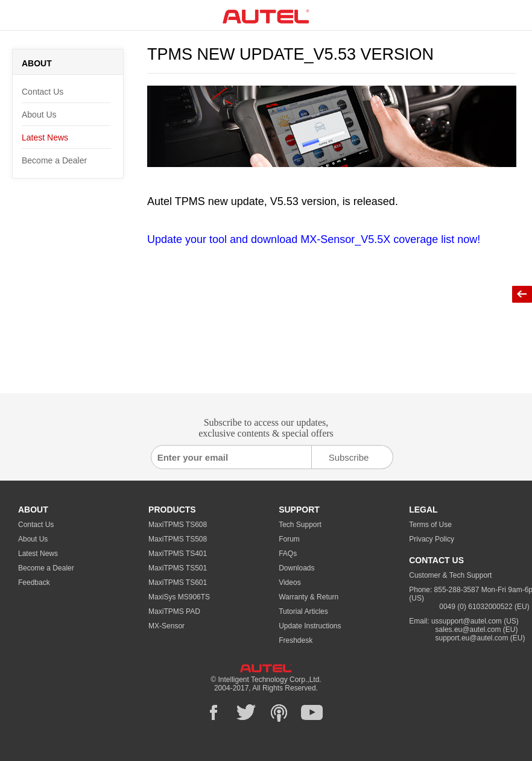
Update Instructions (310, 626)
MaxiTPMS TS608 (178, 525)
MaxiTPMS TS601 (178, 583)
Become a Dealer (54, 160)
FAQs (288, 554)
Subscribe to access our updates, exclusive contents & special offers (266, 428)
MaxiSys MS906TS (179, 597)
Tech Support (300, 525)
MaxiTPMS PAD (174, 611)
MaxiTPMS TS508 (178, 539)
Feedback (34, 583)
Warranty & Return (309, 597)
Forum (289, 539)
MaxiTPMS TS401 (178, 554)
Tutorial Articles (303, 611)
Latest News (45, 137)
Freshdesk (296, 640)
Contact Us (43, 92)
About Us (39, 115)
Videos (290, 583)
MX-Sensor (166, 626)
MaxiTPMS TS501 (178, 568)
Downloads (296, 568)
